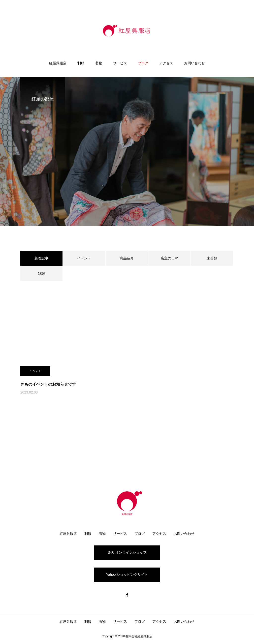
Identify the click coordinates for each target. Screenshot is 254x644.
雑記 (41, 274)
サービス (120, 63)
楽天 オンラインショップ (127, 553)
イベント (84, 258)
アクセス (166, 63)
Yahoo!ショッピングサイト (127, 575)
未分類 (212, 258)
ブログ (143, 63)
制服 (81, 63)
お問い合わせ (194, 63)
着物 (99, 63)
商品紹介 (127, 258)
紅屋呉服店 (58, 63)
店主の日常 (169, 258)
